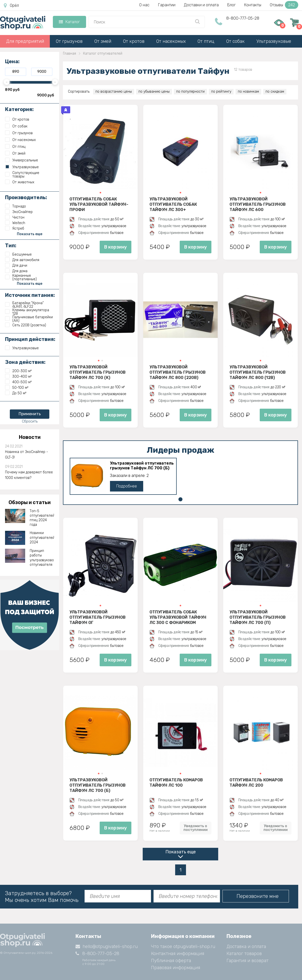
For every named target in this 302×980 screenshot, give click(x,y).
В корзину (116, 247)
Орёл (11, 6)
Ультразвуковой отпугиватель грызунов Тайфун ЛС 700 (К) (98, 372)
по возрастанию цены (114, 92)
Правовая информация (176, 968)
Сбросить (30, 421)
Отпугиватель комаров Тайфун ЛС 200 (256, 783)
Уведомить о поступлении (196, 828)
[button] (100, 193)
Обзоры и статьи (30, 502)
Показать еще (181, 852)
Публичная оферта (171, 961)
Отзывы (284, 5)
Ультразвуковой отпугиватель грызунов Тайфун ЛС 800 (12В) (258, 372)
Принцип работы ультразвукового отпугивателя (42, 558)
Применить (30, 414)
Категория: (19, 109)
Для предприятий (25, 41)
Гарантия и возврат (248, 961)
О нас (144, 5)
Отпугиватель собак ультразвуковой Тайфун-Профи (99, 204)
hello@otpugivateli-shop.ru (107, 947)
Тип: (11, 246)
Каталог (69, 22)
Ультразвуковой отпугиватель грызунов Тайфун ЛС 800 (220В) (178, 372)
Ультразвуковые (274, 41)
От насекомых (171, 41)
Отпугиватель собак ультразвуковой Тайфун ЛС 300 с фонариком (178, 617)
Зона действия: (25, 362)
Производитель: (26, 197)
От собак (235, 41)
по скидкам (275, 92)
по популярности (190, 92)
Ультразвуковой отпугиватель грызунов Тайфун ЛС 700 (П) (258, 617)
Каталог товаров (244, 954)
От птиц (206, 41)
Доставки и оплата (201, 5)
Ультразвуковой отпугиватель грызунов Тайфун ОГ (98, 617)
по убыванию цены (154, 92)
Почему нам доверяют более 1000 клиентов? (29, 475)
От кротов (134, 41)
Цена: (12, 61)
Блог (231, 5)
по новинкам (248, 92)
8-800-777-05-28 (243, 18)
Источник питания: (30, 295)
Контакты (253, 5)
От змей (103, 41)
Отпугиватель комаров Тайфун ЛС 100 (176, 783)
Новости (30, 437)
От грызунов (69, 41)
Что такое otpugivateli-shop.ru (183, 947)
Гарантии (167, 5)
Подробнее (127, 486)
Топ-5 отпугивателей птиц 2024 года (42, 518)
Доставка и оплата (246, 947)
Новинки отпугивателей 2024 (42, 537)
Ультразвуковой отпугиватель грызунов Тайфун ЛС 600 (258, 204)
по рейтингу (221, 92)
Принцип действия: (30, 339)
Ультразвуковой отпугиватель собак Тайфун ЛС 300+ (173, 204)
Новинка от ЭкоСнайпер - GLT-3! (27, 455)
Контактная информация (178, 954)
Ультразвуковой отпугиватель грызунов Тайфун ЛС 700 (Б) (142, 466)
